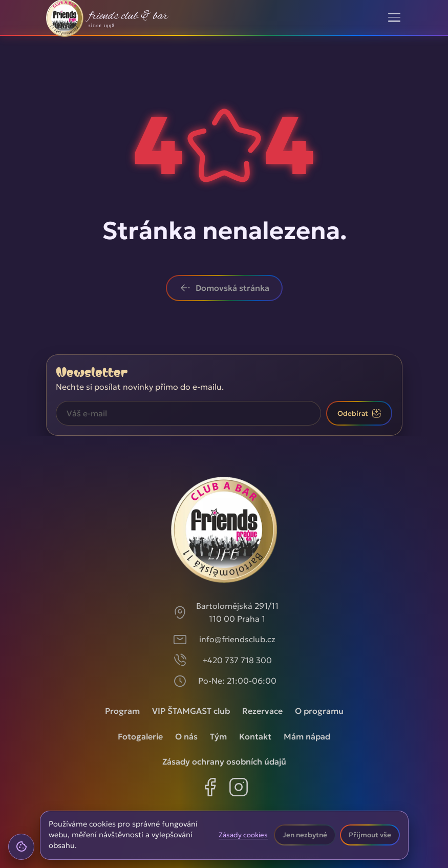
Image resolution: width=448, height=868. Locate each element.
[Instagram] (239, 789)
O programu (319, 711)
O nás (186, 736)
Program (122, 711)
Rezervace (262, 711)
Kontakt (255, 736)
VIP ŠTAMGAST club (191, 711)
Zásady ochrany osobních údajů (224, 761)
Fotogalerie (140, 736)
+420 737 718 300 (237, 660)
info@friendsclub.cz (237, 639)
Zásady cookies (243, 835)
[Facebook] (210, 789)
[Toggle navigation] (394, 17)
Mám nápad (307, 736)
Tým (218, 736)
